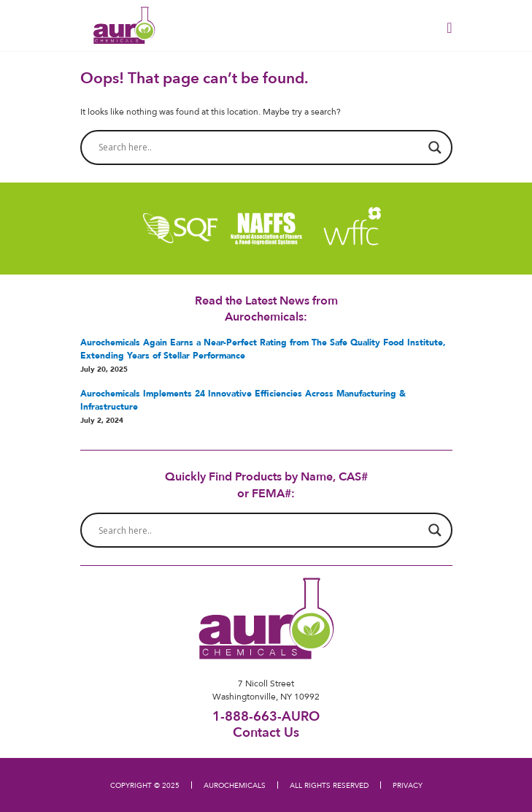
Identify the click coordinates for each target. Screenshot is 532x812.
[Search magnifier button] (435, 148)
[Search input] (260, 148)
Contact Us (266, 732)
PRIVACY (408, 785)
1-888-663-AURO (266, 716)
